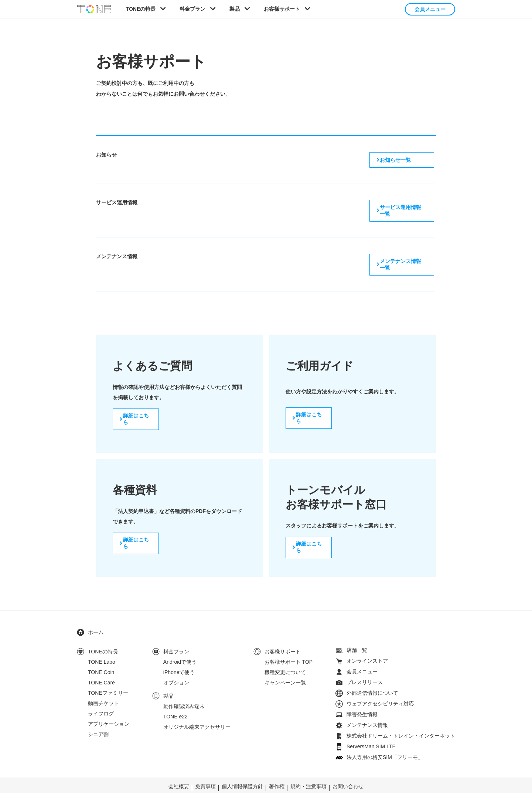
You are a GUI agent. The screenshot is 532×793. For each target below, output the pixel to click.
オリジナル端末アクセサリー (197, 707)
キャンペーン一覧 (285, 663)
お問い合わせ (348, 766)
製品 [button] (235, 9)
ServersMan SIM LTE (371, 727)
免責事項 (205, 766)
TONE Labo (102, 642)
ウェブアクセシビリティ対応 (380, 684)
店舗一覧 (357, 630)
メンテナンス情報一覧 (404, 249)
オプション (176, 663)
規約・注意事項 (308, 766)
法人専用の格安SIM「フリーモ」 (385, 737)
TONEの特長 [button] (141, 9)
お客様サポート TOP (289, 642)
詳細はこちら (137, 402)
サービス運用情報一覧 (404, 204)
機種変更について (285, 652)
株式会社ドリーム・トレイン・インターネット (401, 716)
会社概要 (179, 766)
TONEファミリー (108, 673)
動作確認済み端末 (184, 686)
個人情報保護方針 (242, 766)
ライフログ (101, 694)
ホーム (96, 612)
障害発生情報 (362, 694)
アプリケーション (109, 704)
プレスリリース (365, 662)
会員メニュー (430, 9)
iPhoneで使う (179, 652)
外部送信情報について (372, 673)
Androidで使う (180, 642)
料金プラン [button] (192, 9)
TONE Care (101, 663)
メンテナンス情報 (367, 705)
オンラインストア (367, 641)
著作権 (277, 766)
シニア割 (98, 714)
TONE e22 (175, 697)
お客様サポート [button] (282, 9)
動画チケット (103, 683)
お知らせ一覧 (393, 159)
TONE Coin (101, 652)
